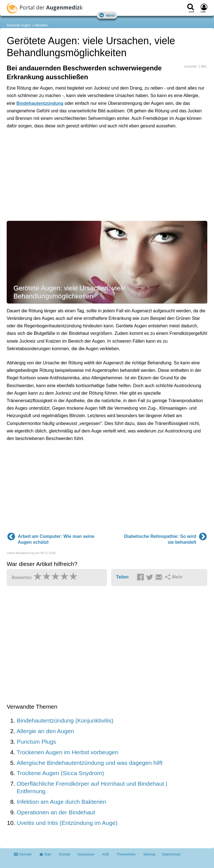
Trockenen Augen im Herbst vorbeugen (68, 752)
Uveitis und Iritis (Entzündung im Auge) (67, 823)
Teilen (122, 577)
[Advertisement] (93, 159)
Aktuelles (41, 25)
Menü (107, 15)
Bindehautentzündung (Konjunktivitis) (65, 720)
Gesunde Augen (19, 25)
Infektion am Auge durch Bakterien (61, 802)
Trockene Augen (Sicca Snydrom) (60, 773)
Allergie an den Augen (45, 731)
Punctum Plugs (36, 742)
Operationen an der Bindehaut (56, 812)
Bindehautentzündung (40, 103)
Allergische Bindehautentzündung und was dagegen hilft (90, 763)
